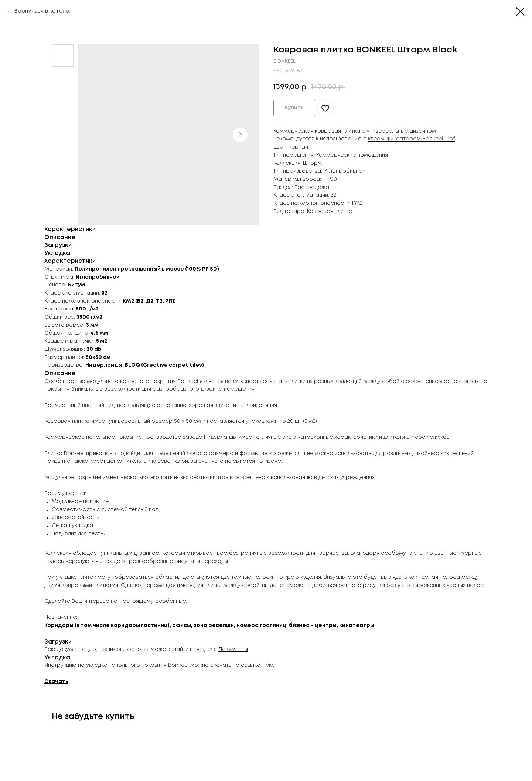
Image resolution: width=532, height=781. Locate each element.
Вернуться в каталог (43, 11)
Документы (233, 649)
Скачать (56, 682)
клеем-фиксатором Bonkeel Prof (412, 139)
